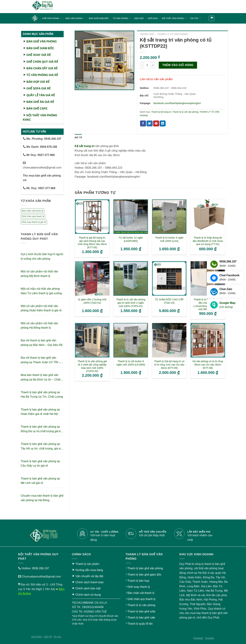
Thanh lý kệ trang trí (161, 112)
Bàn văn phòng (75, 18)
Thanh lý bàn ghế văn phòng (145, 568)
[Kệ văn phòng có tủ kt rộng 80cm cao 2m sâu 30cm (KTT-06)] (208, 340)
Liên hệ (48, 637)
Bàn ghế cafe (37, 109)
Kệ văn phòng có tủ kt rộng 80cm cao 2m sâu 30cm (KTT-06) (208, 365)
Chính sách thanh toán (89, 582)
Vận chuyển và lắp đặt (89, 576)
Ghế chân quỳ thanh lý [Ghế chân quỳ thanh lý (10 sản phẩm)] (33, 216)
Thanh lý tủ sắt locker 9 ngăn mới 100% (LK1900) (131, 363)
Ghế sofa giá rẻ (38, 88)
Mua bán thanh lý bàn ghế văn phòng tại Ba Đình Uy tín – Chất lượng (41, 378)
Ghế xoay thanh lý (139, 587)
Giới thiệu (37, 637)
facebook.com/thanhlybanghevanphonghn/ (177, 103)
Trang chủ (147, 34)
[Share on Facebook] (143, 123)
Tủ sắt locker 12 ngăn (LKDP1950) (131, 239)
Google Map (227, 305)
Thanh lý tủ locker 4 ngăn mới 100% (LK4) (169, 239)
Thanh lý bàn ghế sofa (141, 611)
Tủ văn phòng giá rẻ (42, 75)
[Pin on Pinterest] (156, 123)
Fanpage (198, 638)
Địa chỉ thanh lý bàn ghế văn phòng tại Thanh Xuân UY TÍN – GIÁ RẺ (41, 360)
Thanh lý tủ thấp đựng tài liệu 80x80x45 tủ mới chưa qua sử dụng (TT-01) (208, 241)
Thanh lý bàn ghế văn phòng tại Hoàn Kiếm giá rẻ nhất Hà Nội (40, 412)
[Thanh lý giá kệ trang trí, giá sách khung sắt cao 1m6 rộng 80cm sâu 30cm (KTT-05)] (92, 217)
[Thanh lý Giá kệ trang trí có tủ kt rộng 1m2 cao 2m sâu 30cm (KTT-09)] (169, 340)
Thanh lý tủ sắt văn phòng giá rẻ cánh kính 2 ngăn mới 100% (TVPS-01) (131, 303)
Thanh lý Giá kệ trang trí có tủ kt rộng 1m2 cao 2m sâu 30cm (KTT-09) (169, 365)
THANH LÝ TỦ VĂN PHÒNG (173, 34)
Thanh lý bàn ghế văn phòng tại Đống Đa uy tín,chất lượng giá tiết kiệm (42, 429)
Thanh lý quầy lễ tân (140, 624)
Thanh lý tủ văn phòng (141, 605)
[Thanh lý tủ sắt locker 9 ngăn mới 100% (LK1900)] (131, 340)
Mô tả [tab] (78, 138)
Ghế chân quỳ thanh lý (141, 599)
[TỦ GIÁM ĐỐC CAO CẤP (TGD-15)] (169, 278)
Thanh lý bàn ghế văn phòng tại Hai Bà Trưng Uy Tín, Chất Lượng (42, 395)
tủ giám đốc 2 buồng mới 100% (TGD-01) (92, 301)
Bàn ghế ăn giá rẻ (40, 102)
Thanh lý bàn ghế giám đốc (144, 575)
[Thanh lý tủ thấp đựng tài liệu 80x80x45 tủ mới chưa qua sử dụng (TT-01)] (208, 217)
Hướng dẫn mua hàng (89, 570)
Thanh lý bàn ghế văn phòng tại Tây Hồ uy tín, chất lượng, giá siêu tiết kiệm (42, 447)
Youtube (209, 638)
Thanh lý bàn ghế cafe (141, 618)
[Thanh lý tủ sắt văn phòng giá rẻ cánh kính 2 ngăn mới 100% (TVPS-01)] (131, 278)
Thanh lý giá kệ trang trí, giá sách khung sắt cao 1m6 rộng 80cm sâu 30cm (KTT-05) (92, 243)
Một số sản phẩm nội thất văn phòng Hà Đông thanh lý (40, 326)
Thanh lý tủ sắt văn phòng (185, 112)
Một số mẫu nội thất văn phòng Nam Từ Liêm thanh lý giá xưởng (41, 291)
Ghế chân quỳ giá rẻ (42, 62)
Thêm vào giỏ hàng (178, 65)
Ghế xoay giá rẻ (39, 55)
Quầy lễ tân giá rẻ (41, 95)
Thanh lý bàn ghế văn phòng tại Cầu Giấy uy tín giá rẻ (40, 464)
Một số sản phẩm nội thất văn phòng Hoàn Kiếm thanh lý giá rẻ (41, 308)
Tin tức (195, 18)
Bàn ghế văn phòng (42, 41)
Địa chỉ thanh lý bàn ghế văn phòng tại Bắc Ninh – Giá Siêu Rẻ (42, 343)
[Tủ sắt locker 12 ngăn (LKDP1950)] (131, 217)
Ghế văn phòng (52, 18)
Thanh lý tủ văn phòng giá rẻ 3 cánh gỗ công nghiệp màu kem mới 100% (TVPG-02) (92, 366)
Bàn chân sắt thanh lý (141, 593)
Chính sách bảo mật (88, 588)
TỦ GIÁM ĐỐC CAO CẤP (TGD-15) (169, 301)
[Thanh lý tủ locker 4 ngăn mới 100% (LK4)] (169, 217)
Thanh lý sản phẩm (87, 564)
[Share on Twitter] (149, 123)
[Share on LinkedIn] (163, 123)
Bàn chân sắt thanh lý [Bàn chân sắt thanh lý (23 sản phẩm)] (33, 211)
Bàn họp (139, 18)
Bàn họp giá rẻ (38, 82)
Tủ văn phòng (122, 18)
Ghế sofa (153, 18)
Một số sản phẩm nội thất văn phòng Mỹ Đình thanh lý (40, 274)
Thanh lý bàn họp (138, 581)
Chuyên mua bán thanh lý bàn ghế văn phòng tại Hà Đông (42, 498)
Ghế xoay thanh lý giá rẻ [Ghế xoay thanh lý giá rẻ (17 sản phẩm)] (34, 222)
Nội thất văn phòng (174, 18)
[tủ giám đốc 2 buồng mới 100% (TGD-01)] (92, 278)
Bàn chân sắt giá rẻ (42, 68)
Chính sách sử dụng (88, 595)
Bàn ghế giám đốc (99, 18)
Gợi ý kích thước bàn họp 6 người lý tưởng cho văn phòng (42, 256)
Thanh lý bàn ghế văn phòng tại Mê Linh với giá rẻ (40, 481)
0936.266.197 (41, 568)
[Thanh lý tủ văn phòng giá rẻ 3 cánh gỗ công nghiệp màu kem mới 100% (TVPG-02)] (92, 340)
